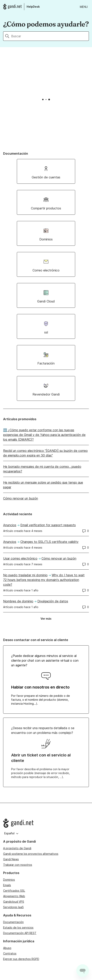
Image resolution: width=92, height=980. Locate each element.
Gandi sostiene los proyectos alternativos (31, 854)
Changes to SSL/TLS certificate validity (49, 542)
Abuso (7, 948)
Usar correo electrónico (20, 558)
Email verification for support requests (48, 525)
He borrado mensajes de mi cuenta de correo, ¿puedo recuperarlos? (42, 469)
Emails (7, 885)
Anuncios (10, 525)
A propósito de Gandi (17, 848)
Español (11, 833)
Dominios (9, 880)
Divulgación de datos (53, 601)
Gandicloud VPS (14, 902)
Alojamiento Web (14, 896)
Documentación (13, 922)
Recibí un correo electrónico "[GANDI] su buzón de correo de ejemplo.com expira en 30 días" (45, 453)
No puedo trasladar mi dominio (25, 575)
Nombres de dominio (18, 601)
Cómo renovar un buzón (21, 498)
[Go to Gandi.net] (46, 823)
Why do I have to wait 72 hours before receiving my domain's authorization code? (44, 580)
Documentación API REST (20, 933)
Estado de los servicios (18, 927)
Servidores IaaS (13, 907)
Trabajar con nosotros (18, 865)
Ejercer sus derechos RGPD (21, 959)
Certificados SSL (14, 891)
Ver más (47, 619)
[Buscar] (50, 36)
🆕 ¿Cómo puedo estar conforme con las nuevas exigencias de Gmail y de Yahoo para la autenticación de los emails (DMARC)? (44, 435)
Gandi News (11, 859)
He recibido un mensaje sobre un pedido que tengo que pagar (43, 485)
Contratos (10, 953)
